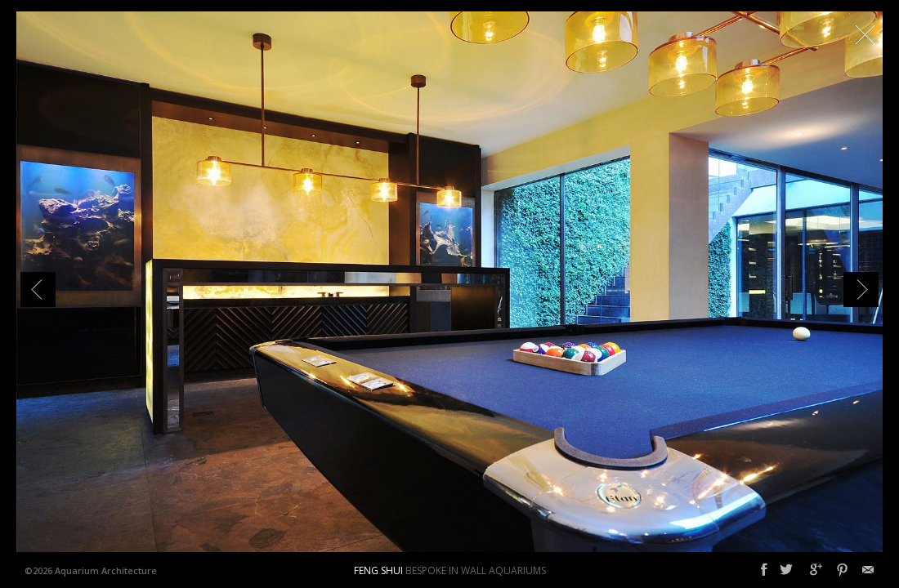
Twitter (786, 570)
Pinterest (842, 570)
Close (865, 34)
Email (868, 570)
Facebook (764, 570)
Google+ (816, 570)
